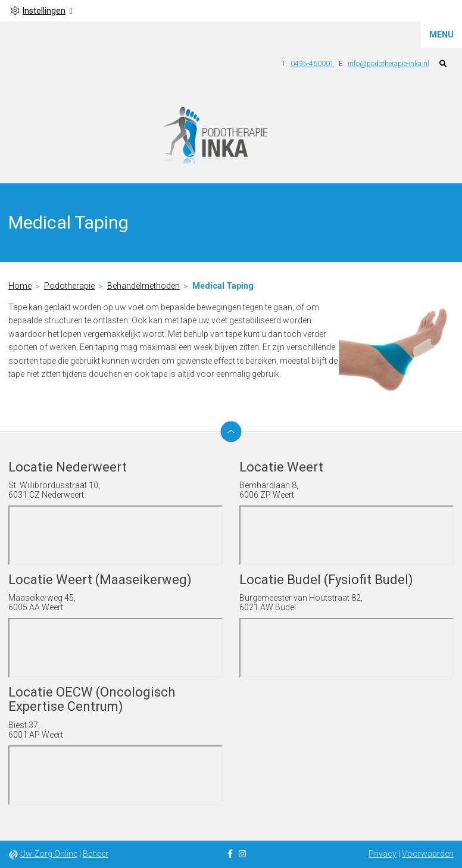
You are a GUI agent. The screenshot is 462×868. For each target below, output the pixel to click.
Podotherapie (69, 286)
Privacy (383, 854)
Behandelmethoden (143, 286)
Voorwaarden (428, 854)
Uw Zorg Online (49, 854)
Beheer (96, 854)
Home (20, 286)
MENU (441, 35)
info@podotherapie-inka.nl (388, 64)
